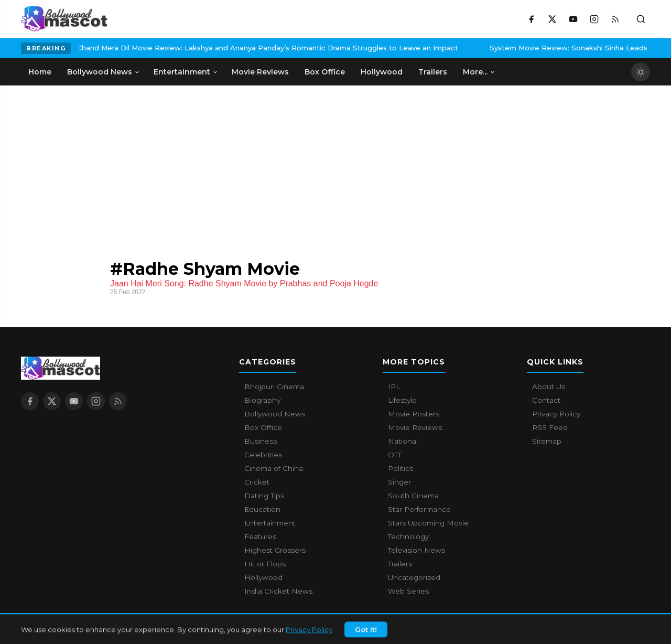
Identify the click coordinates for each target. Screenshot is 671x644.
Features (260, 536)
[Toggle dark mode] (641, 72)
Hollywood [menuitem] (382, 72)
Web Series (408, 591)
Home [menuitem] (40, 72)
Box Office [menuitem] (325, 72)
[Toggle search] (641, 19)
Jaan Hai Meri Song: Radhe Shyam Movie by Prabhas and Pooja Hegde (244, 283)
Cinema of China (274, 468)
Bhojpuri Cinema (274, 387)
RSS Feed (550, 427)
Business (261, 441)
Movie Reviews (415, 427)
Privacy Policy (556, 414)
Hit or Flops (265, 564)
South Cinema (413, 496)
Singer (399, 482)
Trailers (400, 564)
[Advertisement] (335, 164)
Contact (546, 400)
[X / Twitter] (552, 19)
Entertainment (270, 523)
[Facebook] (531, 19)
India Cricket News (278, 591)
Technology (408, 536)
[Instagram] (594, 19)
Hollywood (263, 577)
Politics (401, 468)
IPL (394, 387)
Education (262, 509)
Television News (416, 550)
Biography (262, 400)
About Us (549, 387)
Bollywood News (275, 414)
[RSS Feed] (615, 19)
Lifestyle (402, 400)
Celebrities (263, 455)
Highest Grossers (275, 550)
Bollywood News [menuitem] (104, 72)
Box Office (263, 427)
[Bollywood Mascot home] (64, 19)
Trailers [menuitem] (433, 72)
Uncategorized (414, 577)
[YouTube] (573, 19)
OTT (395, 455)
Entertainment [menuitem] (186, 72)
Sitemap (547, 441)
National (403, 441)
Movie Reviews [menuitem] (260, 72)
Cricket (257, 482)
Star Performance (419, 509)
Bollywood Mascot (79, 630)
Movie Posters (414, 414)
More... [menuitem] (479, 72)
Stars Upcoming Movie (428, 523)
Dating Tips (264, 496)
